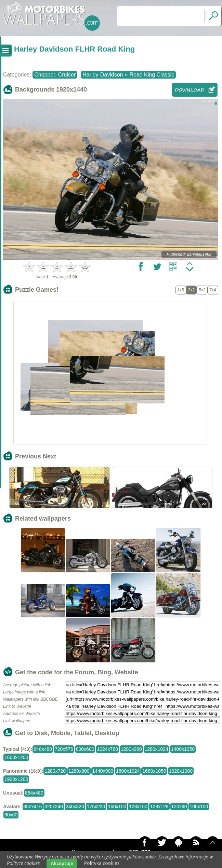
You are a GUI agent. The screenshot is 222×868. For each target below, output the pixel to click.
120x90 (179, 807)
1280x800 (79, 771)
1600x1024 (128, 771)
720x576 (64, 749)
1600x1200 (16, 757)
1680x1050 (154, 771)
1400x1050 (183, 749)
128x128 (159, 807)
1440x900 (103, 771)
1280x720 (55, 771)
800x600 (85, 749)
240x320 (75, 807)
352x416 (33, 807)
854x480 (34, 793)
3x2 (191, 290)
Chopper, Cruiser (55, 75)
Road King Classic (152, 75)
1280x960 (131, 749)
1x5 (181, 290)
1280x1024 (156, 749)
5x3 (202, 290)
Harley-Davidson (103, 75)
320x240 (54, 807)
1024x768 (107, 749)
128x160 (138, 807)
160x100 (117, 807)
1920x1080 (181, 771)
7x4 (213, 290)
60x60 (11, 815)
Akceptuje (62, 863)
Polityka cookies (102, 863)
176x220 (96, 807)
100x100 (199, 807)
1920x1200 (16, 779)
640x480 (43, 749)
